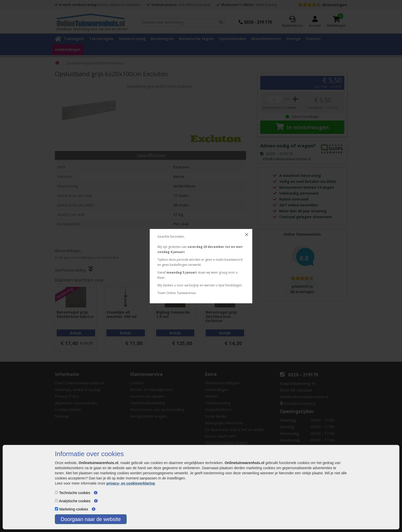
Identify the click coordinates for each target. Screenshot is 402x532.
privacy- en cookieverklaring (131, 483)
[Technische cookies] (57, 492)
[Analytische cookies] (57, 501)
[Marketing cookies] (57, 509)
